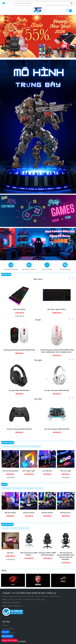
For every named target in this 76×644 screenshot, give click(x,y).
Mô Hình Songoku (29, 488)
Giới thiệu (5, 625)
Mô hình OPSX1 (10, 513)
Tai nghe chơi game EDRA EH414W (57, 390)
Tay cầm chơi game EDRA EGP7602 (19, 429)
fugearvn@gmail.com (15, 606)
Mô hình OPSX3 (47, 513)
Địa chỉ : (5, 599)
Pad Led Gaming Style (10, 471)
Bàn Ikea (10, 553)
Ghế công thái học (24, 528)
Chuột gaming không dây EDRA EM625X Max (19, 350)
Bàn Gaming (5, 528)
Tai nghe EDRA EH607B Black (19, 390)
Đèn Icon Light (66, 471)
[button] (38, 57)
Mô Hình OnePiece (7, 488)
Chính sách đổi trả (8, 629)
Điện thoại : (7, 603)
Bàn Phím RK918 (19, 309)
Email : (5, 606)
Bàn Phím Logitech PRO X (57, 309)
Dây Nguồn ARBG (16, 446)
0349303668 (15, 603)
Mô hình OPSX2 (29, 513)
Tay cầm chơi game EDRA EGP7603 (57, 429)
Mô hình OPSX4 (66, 513)
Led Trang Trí (26, 446)
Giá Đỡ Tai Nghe (36, 446)
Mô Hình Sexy (39, 488)
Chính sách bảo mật (9, 632)
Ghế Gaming (14, 528)
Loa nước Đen (47, 471)
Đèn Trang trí (6, 446)
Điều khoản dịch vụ (8, 636)
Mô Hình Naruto (18, 488)
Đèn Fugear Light (29, 471)
